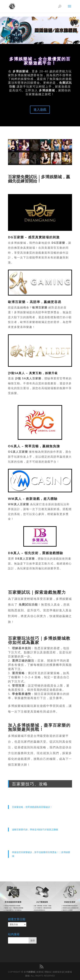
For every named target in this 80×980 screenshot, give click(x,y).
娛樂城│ (32, 972)
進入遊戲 (40, 110)
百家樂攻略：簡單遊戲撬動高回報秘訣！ (32, 807)
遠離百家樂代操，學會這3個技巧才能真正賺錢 (35, 829)
